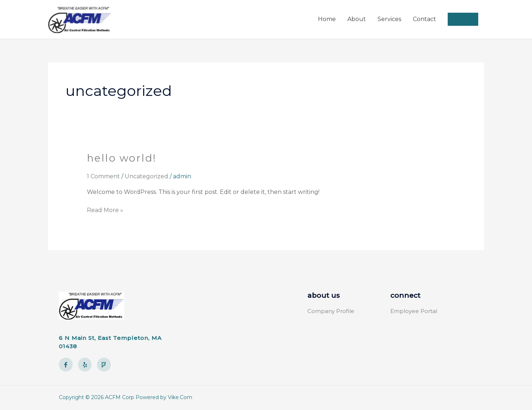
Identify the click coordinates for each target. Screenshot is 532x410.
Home (327, 20)
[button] (463, 20)
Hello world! (122, 159)
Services (389, 20)
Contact (424, 20)
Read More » (105, 210)
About (357, 20)
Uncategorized (146, 177)
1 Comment (103, 177)
